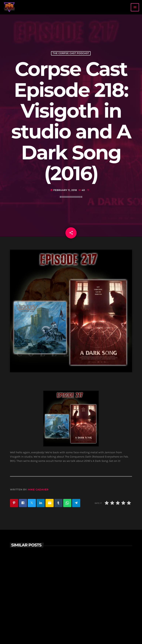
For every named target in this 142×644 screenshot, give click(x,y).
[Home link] (9, 7)
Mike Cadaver (38, 490)
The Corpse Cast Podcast (71, 53)
